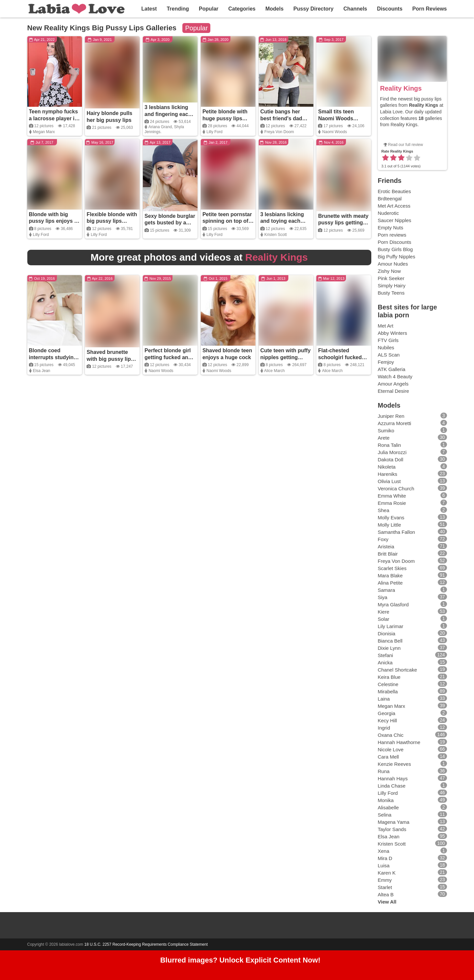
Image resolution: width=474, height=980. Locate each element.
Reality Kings (401, 88)
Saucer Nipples (395, 220)
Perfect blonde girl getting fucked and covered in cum (168, 357)
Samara (387, 590)
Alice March (274, 371)
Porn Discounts (395, 242)
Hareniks (388, 474)
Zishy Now (389, 271)
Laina (384, 699)
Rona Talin (390, 445)
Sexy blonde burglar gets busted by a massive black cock (170, 223)
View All (387, 902)
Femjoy (386, 362)
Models (274, 9)
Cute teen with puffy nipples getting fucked (286, 357)
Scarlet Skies (392, 568)
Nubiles (386, 347)
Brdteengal (390, 199)
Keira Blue (389, 677)
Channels (355, 9)
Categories (242, 9)
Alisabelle (388, 807)
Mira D (385, 858)
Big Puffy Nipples (397, 257)
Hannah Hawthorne (399, 742)
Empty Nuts (391, 228)
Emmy (385, 880)
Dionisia (387, 634)
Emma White (392, 496)
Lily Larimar (391, 626)
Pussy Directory (313, 9)
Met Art (386, 326)
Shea (384, 510)
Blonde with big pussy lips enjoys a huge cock (53, 221)
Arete (384, 438)
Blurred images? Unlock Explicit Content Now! (240, 960)
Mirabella (388, 692)
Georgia (387, 713)
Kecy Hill (387, 721)
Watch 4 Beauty (395, 376)
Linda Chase (392, 786)
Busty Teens (391, 293)
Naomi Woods (335, 132)
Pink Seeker (391, 278)
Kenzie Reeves (395, 764)
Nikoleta (387, 467)
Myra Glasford (393, 605)
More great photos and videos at (199, 257)
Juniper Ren (391, 416)
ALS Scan (389, 355)
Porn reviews (392, 235)
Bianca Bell (390, 641)
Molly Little (390, 525)
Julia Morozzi (392, 452)
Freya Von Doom (279, 132)
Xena (384, 851)
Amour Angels (393, 384)
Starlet (385, 887)
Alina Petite (390, 583)
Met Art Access (394, 206)
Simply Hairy (392, 286)
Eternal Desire (394, 391)
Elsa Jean (42, 371)
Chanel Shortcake (397, 670)
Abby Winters (393, 333)
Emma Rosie (392, 503)
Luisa (384, 865)
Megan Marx (44, 132)
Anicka (385, 663)
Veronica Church (396, 489)
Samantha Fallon (396, 532)
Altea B (386, 894)
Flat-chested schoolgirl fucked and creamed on (340, 357)
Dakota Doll (391, 460)
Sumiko (386, 431)
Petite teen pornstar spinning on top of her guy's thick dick (227, 221)
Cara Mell (388, 757)
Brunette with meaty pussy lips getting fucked (343, 223)
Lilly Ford (214, 132)
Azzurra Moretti (395, 423)
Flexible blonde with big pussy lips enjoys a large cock (112, 221)
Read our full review (406, 145)
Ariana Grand (160, 127)
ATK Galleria (392, 369)
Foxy (383, 539)
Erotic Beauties (395, 191)
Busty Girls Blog (395, 249)
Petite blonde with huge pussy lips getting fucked (225, 118)
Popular (209, 9)
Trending (178, 9)
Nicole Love (391, 749)
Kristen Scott (276, 235)
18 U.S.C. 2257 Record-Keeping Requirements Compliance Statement (146, 944)
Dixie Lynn (389, 648)
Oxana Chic (391, 735)
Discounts (390, 9)
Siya (383, 597)
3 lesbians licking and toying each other (282, 221)
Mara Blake (390, 576)
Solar (384, 619)
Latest (149, 9)
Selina (385, 815)
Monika (386, 800)
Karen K (387, 873)
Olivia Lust (389, 481)
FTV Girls (388, 340)
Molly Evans (391, 518)
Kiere (384, 612)
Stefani (386, 655)
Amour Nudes (393, 264)
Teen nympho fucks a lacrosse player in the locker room (53, 118)
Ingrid (384, 728)
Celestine (388, 684)
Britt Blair (388, 554)
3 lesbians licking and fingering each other (168, 114)
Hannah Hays (393, 778)
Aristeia (386, 547)
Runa (384, 771)
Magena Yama (394, 822)
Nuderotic (388, 213)
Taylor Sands (392, 829)
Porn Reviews (430, 9)
